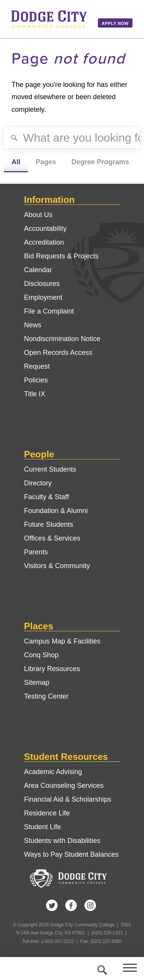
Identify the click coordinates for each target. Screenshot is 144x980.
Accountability (46, 229)
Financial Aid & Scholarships (68, 799)
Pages (46, 162)
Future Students (49, 524)
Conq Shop (41, 655)
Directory (38, 483)
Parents (36, 552)
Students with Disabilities (62, 841)
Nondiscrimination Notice (62, 339)
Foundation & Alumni (56, 511)
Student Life (43, 827)
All (16, 162)
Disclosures (42, 284)
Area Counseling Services (64, 786)
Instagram (90, 905)
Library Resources (52, 669)
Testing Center (46, 696)
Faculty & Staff (47, 497)
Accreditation (44, 242)
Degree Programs (100, 162)
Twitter (52, 905)
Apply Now (115, 23)
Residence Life (47, 813)
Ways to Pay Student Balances (71, 854)
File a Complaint (49, 311)
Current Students (50, 469)
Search (101, 969)
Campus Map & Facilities (62, 641)
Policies (36, 380)
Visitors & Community (57, 566)
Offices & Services (52, 538)
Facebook (71, 905)
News (33, 325)
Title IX (35, 394)
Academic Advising (53, 772)
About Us (38, 215)
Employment (43, 297)
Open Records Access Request (58, 359)
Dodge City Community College (49, 19)
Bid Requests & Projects (61, 256)
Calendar (38, 270)
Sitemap (37, 683)
